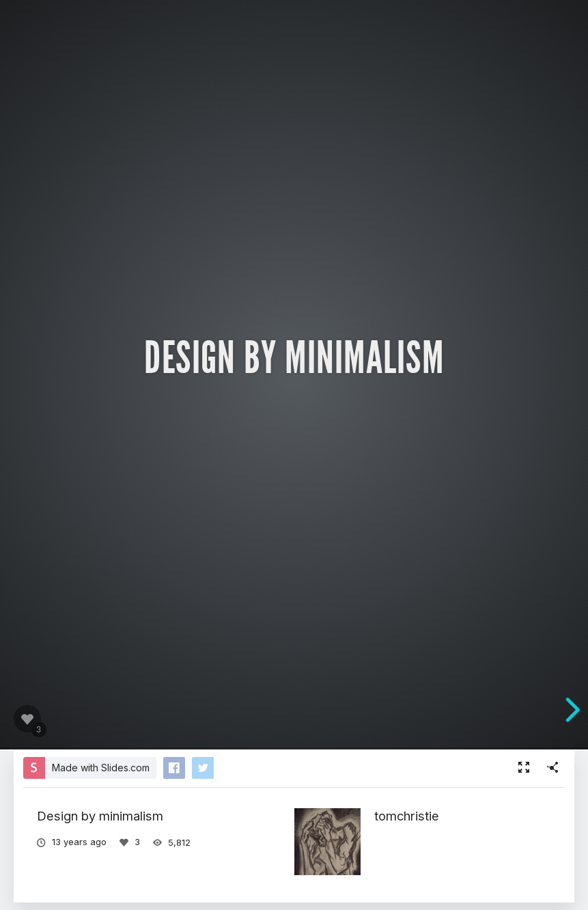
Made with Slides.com (101, 768)
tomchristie (407, 816)
